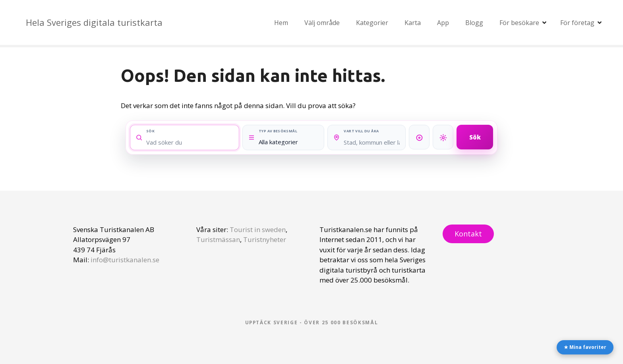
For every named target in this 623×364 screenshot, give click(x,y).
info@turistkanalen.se (125, 260)
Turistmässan (218, 239)
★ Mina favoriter (585, 347)
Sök (475, 137)
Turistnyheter (265, 239)
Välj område (322, 23)
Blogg (474, 23)
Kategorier (372, 23)
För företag (577, 23)
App (443, 23)
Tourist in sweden (258, 229)
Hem (281, 23)
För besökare (519, 23)
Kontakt (468, 234)
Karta (413, 23)
